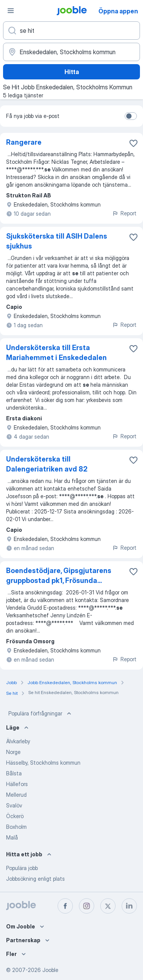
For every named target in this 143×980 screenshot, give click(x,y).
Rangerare (24, 142)
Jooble (50, 970)
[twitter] (108, 906)
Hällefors (17, 784)
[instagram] (87, 906)
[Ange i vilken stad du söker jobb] (71, 52)
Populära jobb (22, 868)
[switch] (131, 116)
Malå (12, 837)
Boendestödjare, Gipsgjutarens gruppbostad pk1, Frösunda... (59, 576)
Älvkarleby (18, 741)
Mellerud (16, 795)
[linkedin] (129, 906)
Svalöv (14, 805)
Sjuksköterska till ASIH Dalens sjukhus (57, 241)
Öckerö (15, 816)
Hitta (72, 72)
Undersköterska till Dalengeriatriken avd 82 (47, 464)
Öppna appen (118, 11)
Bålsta (14, 773)
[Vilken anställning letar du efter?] (71, 31)
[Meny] (11, 11)
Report (124, 213)
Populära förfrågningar (41, 714)
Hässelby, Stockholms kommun (43, 763)
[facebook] (65, 906)
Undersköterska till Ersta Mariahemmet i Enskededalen (56, 353)
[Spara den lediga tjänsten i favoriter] (133, 143)
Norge (13, 752)
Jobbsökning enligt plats (35, 879)
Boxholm (16, 827)
